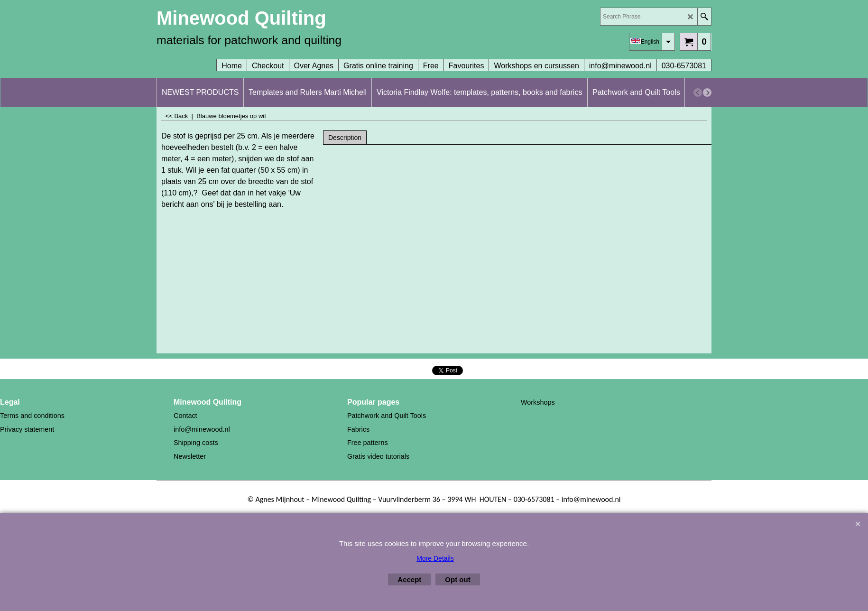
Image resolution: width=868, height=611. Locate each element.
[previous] (698, 93)
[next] (707, 93)
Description (345, 138)
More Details (435, 558)
